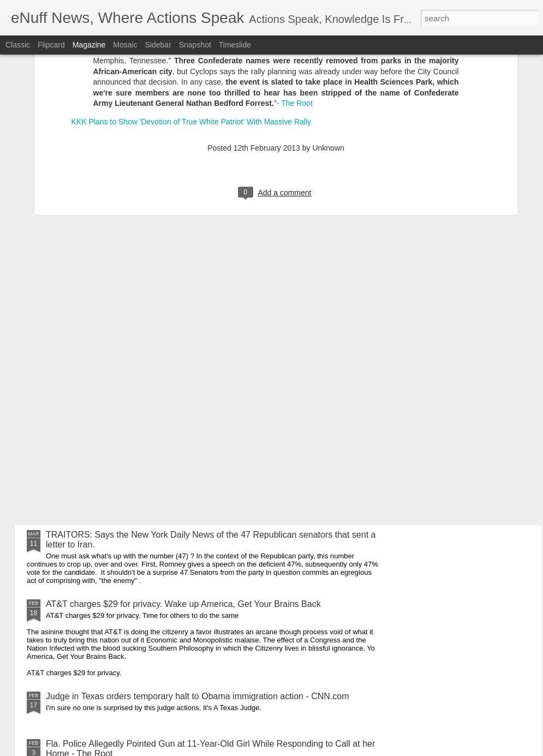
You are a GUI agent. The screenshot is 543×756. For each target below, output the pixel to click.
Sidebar (158, 45)
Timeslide (235, 45)
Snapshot (195, 45)
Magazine (89, 45)
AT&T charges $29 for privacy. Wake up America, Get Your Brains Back (183, 604)
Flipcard (51, 45)
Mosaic (125, 45)
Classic (18, 45)
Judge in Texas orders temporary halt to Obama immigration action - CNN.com (197, 696)
